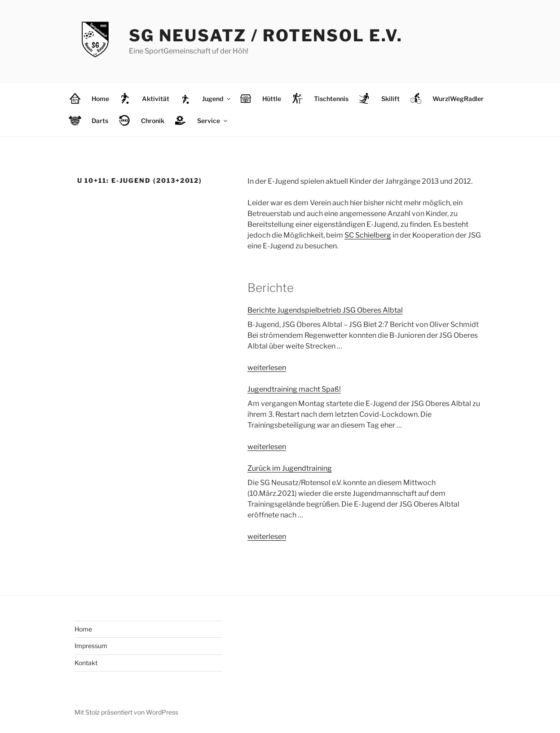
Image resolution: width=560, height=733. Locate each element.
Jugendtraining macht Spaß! (294, 389)
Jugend (217, 99)
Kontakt (86, 663)
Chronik (153, 121)
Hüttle (272, 99)
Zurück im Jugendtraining (290, 468)
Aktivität (156, 99)
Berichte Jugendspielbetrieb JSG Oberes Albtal (325, 310)
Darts (100, 121)
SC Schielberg (368, 235)
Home (100, 99)
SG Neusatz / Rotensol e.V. (266, 35)
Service (213, 121)
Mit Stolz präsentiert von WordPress (126, 712)
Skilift (390, 99)
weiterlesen (267, 368)
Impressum (91, 646)
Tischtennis (331, 99)
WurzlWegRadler (458, 99)
